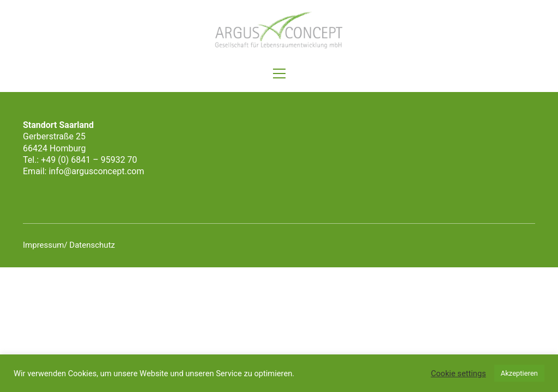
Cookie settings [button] (459, 373)
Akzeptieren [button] (519, 373)
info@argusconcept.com (96, 171)
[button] (279, 73)
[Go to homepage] (279, 30)
